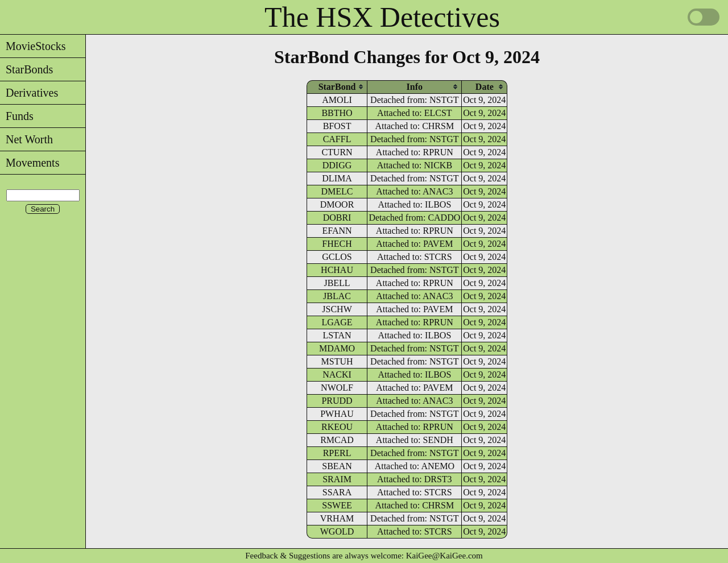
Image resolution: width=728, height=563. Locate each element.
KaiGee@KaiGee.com (444, 556)
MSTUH (337, 361)
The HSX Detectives (382, 17)
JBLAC (337, 296)
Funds (17, 116)
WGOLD (337, 531)
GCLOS (337, 257)
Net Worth (26, 139)
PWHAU (337, 414)
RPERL (337, 453)
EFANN (337, 231)
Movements (30, 163)
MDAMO (337, 348)
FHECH (337, 244)
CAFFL (337, 139)
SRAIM (337, 479)
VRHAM (337, 518)
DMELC (337, 191)
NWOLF (337, 388)
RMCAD (337, 440)
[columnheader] (337, 87)
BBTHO (337, 113)
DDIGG (337, 165)
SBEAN (337, 466)
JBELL (337, 283)
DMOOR (337, 204)
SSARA (337, 492)
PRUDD (337, 401)
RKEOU (337, 427)
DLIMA (337, 178)
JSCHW (337, 309)
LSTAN (337, 335)
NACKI (337, 374)
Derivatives (29, 93)
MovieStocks (33, 46)
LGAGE (337, 322)
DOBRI (337, 218)
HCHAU (337, 270)
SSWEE (337, 505)
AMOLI (337, 100)
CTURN (337, 152)
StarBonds (26, 69)
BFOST (337, 126)
